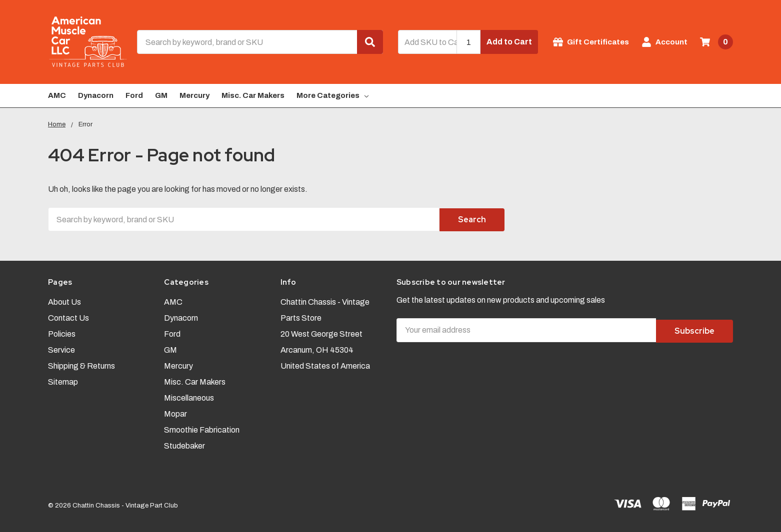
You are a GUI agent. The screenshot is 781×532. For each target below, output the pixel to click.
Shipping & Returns (81, 364)
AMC (57, 95)
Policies (62, 332)
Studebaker (184, 444)
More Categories (332, 95)
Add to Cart (509, 42)
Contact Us (68, 316)
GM (161, 95)
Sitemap (63, 380)
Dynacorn (96, 95)
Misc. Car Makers (253, 95)
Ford (134, 95)
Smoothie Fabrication (202, 428)
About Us (64, 300)
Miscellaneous (189, 396)
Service (61, 348)
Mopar (175, 412)
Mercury (194, 95)
